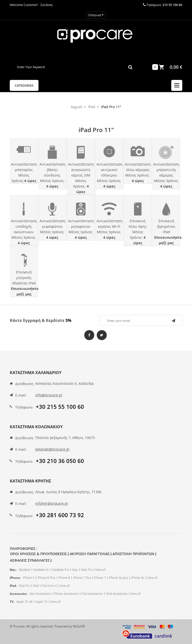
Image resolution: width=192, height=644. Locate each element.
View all (100, 570)
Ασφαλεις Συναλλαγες (30, 560)
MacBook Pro (61, 570)
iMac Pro (87, 570)
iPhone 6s (137, 578)
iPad (36, 586)
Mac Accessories (40, 594)
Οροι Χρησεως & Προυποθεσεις (38, 554)
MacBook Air (41, 570)
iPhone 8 (64, 578)
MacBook (24, 570)
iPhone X (28, 578)
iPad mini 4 (49, 586)
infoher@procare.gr (52, 503)
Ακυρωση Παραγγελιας (90, 554)
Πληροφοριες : (23, 548)
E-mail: (21, 395)
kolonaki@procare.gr (52, 449)
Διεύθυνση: (25, 384)
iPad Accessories (92, 594)
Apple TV (41, 602)
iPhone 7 (100, 578)
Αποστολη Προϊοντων (133, 554)
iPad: (13, 586)
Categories (24, 85)
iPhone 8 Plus (46, 578)
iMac (75, 570)
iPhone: (15, 578)
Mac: (13, 570)
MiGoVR (79, 626)
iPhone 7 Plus (82, 578)
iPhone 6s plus (118, 578)
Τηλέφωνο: (24, 407)
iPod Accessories (117, 594)
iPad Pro (24, 586)
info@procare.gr (49, 395)
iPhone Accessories (66, 594)
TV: (12, 602)
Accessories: (18, 594)
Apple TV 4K (24, 602)
